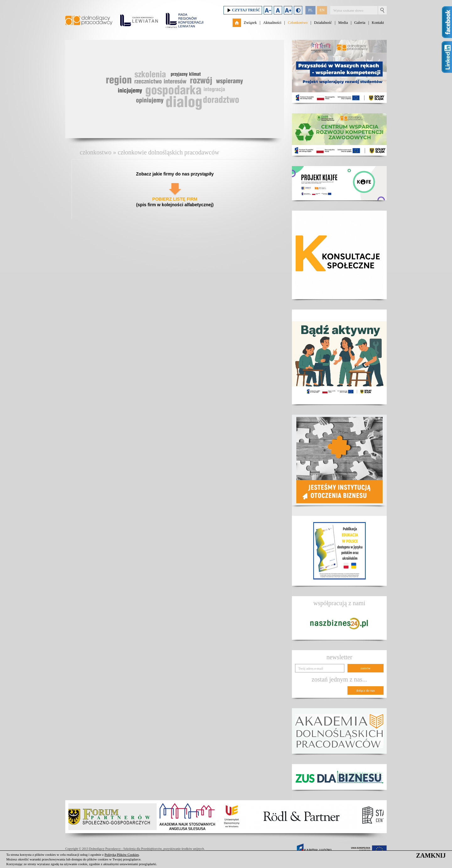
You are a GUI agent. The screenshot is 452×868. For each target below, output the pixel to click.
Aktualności (272, 23)
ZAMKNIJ (431, 855)
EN (322, 10)
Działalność (323, 23)
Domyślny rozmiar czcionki (278, 10)
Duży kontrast (298, 10)
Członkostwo (298, 23)
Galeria (360, 23)
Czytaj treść (243, 10)
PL (310, 10)
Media (343, 23)
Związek (250, 23)
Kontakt (378, 23)
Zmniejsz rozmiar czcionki (268, 10)
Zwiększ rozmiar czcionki (288, 10)
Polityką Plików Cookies (122, 855)
